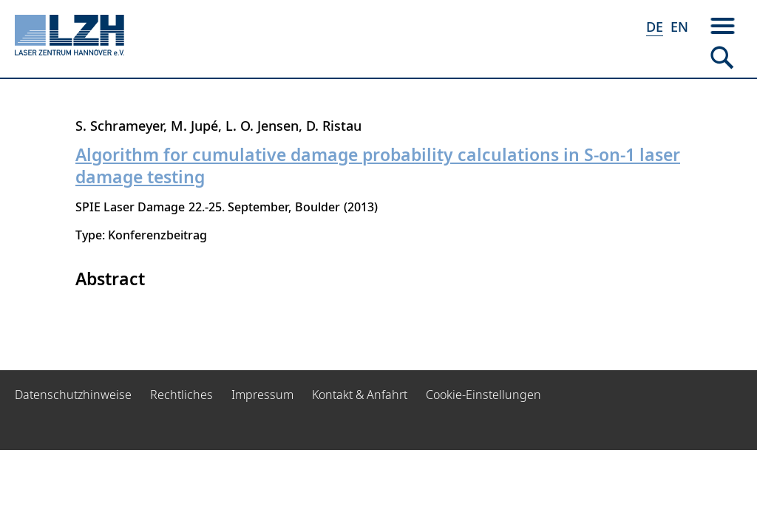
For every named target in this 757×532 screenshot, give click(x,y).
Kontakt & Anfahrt (360, 395)
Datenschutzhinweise (73, 395)
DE (655, 27)
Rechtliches (181, 395)
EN (679, 27)
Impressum (262, 395)
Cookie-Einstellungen (483, 395)
